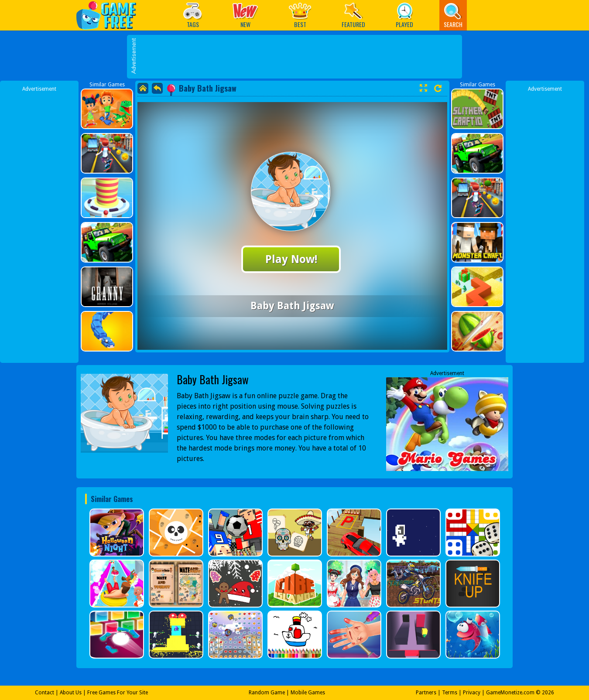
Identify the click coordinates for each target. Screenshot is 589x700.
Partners (426, 693)
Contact (45, 693)
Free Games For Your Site (118, 693)
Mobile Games (308, 693)
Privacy (472, 693)
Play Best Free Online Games (111, 15)
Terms (450, 693)
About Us (71, 693)
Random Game (267, 693)
